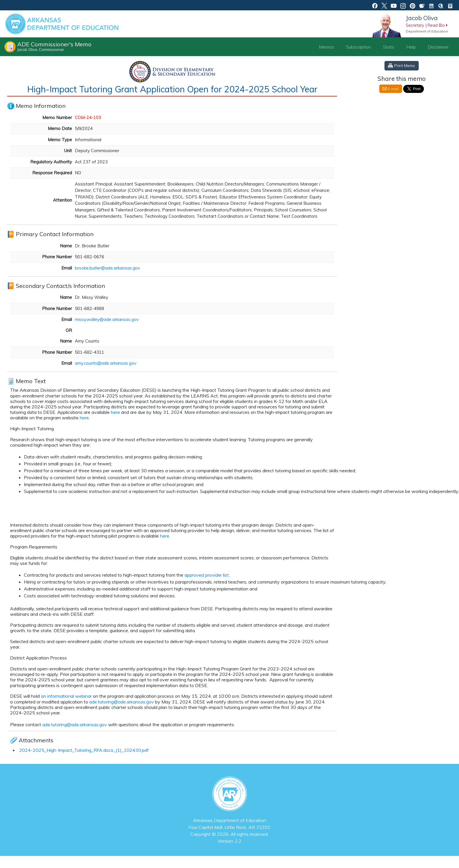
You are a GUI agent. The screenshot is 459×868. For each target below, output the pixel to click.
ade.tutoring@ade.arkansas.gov (122, 702)
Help (411, 47)
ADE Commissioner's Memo (54, 46)
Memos (326, 47)
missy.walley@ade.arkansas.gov (107, 319)
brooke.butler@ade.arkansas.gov (107, 268)
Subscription (358, 47)
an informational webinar (66, 696)
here (115, 412)
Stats (389, 47)
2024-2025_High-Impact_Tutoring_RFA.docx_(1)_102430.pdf (84, 750)
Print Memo (405, 65)
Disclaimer (438, 47)
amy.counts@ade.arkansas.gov (106, 363)
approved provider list (206, 575)
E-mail (393, 89)
